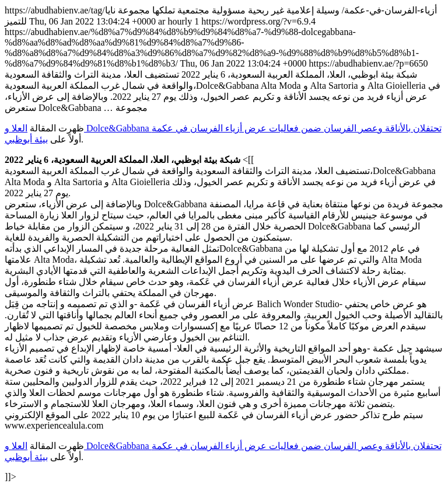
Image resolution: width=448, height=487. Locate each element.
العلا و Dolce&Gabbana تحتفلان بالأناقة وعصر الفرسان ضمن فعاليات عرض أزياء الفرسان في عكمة (223, 128)
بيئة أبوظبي (26, 139)
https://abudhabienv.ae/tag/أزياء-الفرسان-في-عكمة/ (224, 243)
